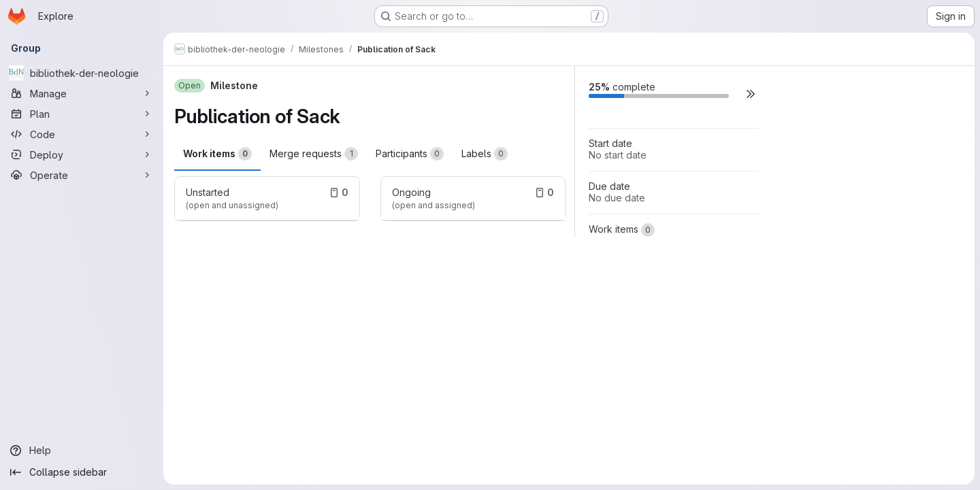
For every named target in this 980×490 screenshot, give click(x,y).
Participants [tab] (410, 154)
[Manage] (82, 93)
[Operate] (82, 175)
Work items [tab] (217, 154)
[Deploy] (82, 154)
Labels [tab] (485, 154)
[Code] (82, 134)
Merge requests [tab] (314, 154)
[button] (751, 94)
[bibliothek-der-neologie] (82, 73)
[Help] (82, 451)
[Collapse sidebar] (82, 472)
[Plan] (82, 114)
